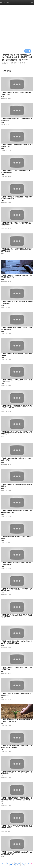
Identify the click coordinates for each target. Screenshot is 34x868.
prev (3, 863)
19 (17, 865)
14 (26, 863)
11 (16, 863)
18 (14, 865)
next (22, 865)
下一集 (28, 51)
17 (11, 865)
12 (19, 863)
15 (29, 863)
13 (22, 863)
